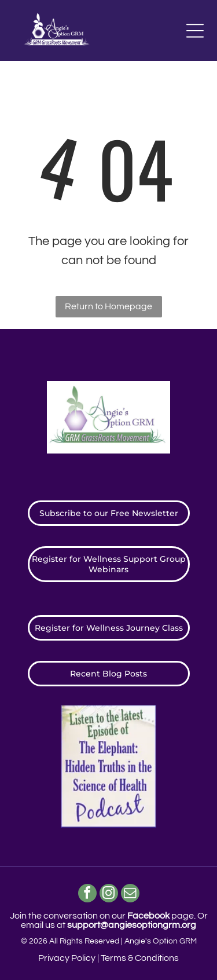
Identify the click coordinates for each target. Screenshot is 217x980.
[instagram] (109, 895)
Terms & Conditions (140, 958)
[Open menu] (195, 31)
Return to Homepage (108, 306)
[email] (130, 895)
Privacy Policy (67, 958)
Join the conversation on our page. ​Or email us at (109, 920)
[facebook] (87, 895)
